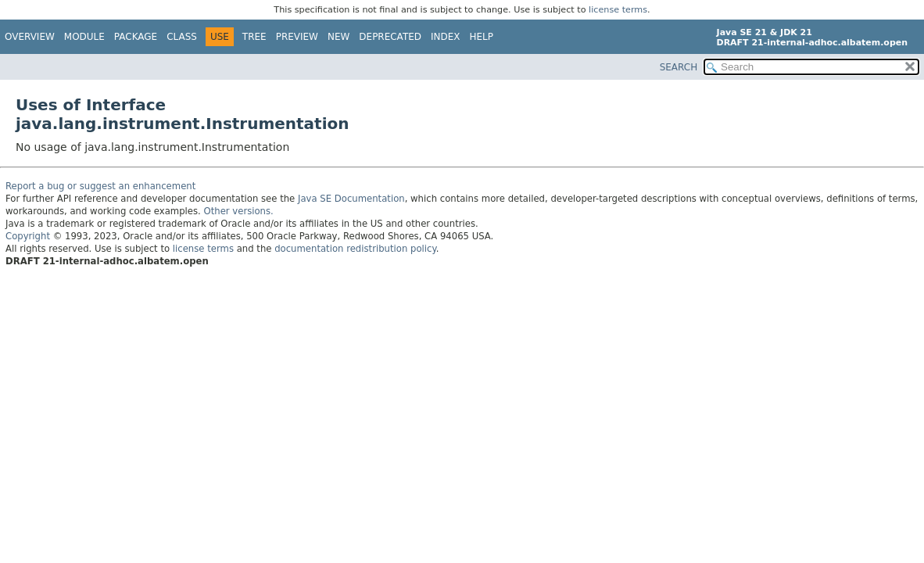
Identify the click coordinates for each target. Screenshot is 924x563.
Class (182, 37)
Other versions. (239, 211)
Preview (297, 37)
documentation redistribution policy (355, 249)
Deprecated (390, 37)
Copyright (28, 236)
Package (136, 37)
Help (482, 37)
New (338, 37)
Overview (30, 37)
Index (446, 37)
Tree (254, 37)
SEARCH (679, 67)
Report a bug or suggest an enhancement (100, 186)
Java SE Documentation (351, 199)
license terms (618, 10)
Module (84, 37)
